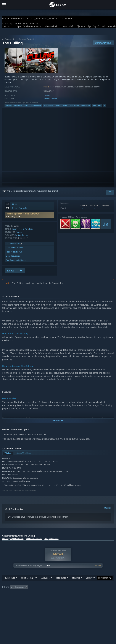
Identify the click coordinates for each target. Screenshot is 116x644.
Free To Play (23, 231)
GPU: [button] (36, 597)
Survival (9, 107)
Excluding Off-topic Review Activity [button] (48, 593)
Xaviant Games (50, 100)
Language (45, 584)
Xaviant (47, 97)
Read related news (14, 254)
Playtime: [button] (71, 593)
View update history (14, 250)
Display (89, 584)
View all (107, 510)
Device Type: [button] (49, 597)
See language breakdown (13, 540)
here (54, 519)
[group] (58, 595)
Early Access (74, 107)
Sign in (5, 193)
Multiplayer (18, 107)
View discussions (13, 258)
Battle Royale (36, 107)
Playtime (76, 584)
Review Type (9, 584)
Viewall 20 (106, 226)
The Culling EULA (13, 218)
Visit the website (14, 245)
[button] (30, 217)
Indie (31, 231)
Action (27, 107)
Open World (86, 107)
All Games (7, 41)
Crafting (58, 107)
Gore (65, 107)
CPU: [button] (26, 597)
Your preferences (51, 540)
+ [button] (104, 107)
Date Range (61, 584)
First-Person (48, 107)
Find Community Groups (16, 262)
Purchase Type (28, 584)
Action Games (19, 41)
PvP (94, 107)
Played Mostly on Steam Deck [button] (93, 593)
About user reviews (34, 540)
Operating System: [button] (10, 597)
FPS (100, 107)
